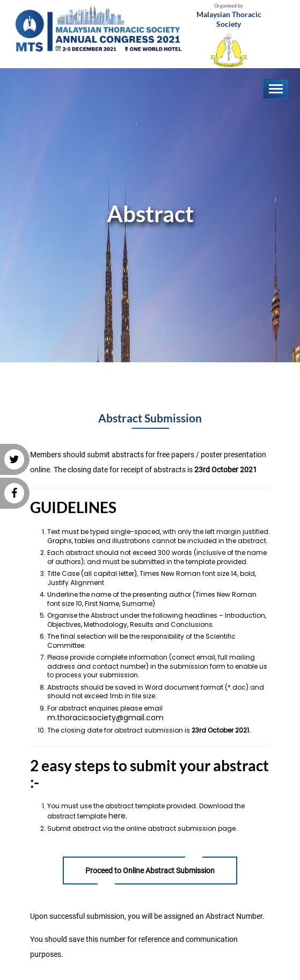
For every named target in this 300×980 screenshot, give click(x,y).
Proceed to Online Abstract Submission (150, 871)
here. (118, 816)
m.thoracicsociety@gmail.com (105, 718)
